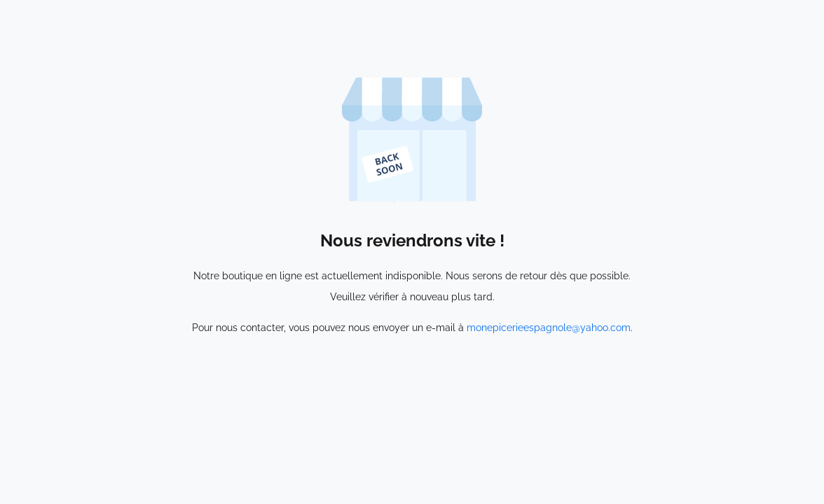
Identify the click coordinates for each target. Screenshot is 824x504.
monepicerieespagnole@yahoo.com (549, 328)
